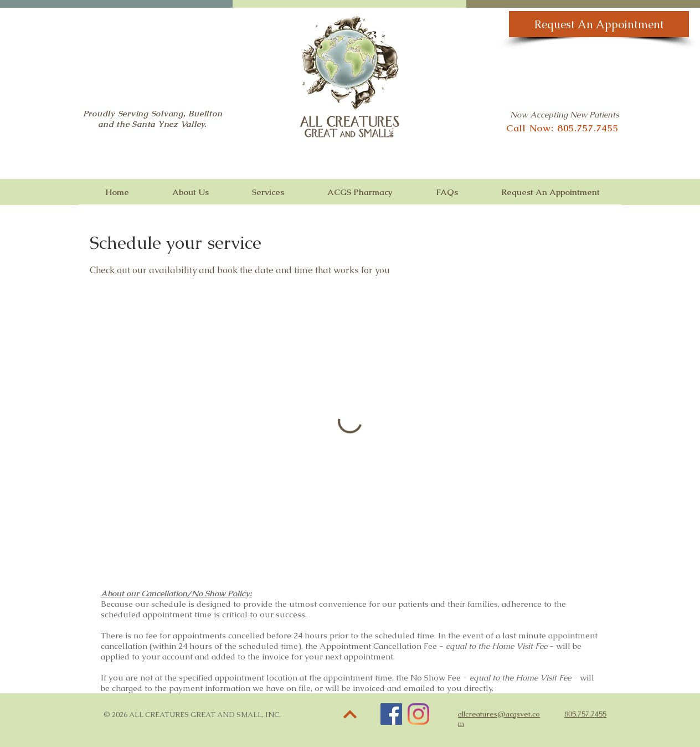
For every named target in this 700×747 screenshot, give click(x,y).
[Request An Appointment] (599, 24)
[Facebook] (391, 714)
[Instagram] (418, 714)
